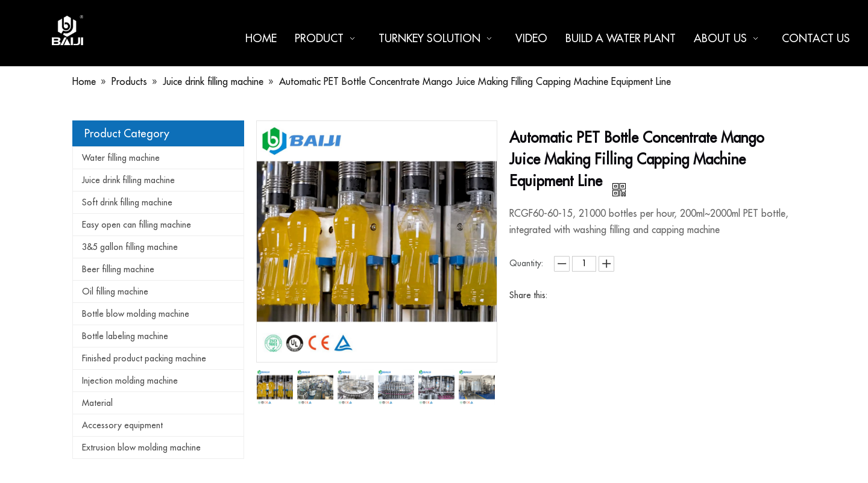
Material (97, 403)
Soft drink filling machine (127, 202)
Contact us (816, 38)
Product (328, 38)
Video (531, 38)
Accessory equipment (122, 425)
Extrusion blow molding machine (141, 447)
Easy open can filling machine (137, 225)
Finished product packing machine (144, 358)
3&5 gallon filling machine (130, 247)
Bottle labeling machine (125, 336)
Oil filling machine (115, 291)
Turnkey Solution (438, 38)
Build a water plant (621, 38)
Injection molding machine (130, 381)
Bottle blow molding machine (136, 314)
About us (729, 38)
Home (261, 38)
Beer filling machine (118, 269)
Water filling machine (121, 158)
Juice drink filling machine (128, 180)
